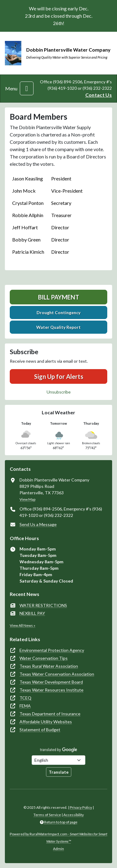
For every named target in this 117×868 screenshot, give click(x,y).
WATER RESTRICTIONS (43, 605)
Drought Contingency (58, 312)
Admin (58, 849)
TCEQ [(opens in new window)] (25, 698)
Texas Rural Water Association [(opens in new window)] (49, 666)
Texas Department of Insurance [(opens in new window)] (50, 714)
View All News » (23, 625)
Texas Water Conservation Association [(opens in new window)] (57, 674)
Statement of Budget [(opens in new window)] (40, 730)
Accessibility (74, 815)
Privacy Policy (81, 807)
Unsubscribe (59, 392)
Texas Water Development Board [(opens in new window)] (51, 682)
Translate (59, 772)
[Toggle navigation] (27, 88)
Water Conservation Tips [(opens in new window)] (44, 658)
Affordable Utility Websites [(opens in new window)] (46, 722)
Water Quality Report (58, 327)
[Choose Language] (58, 760)
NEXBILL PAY (32, 613)
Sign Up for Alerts (59, 376)
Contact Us (99, 95)
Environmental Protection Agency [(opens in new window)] (52, 650)
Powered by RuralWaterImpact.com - (58, 838)
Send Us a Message (38, 524)
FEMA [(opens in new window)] (25, 706)
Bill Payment (59, 297)
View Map (27, 499)
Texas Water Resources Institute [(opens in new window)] (51, 690)
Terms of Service (47, 815)
